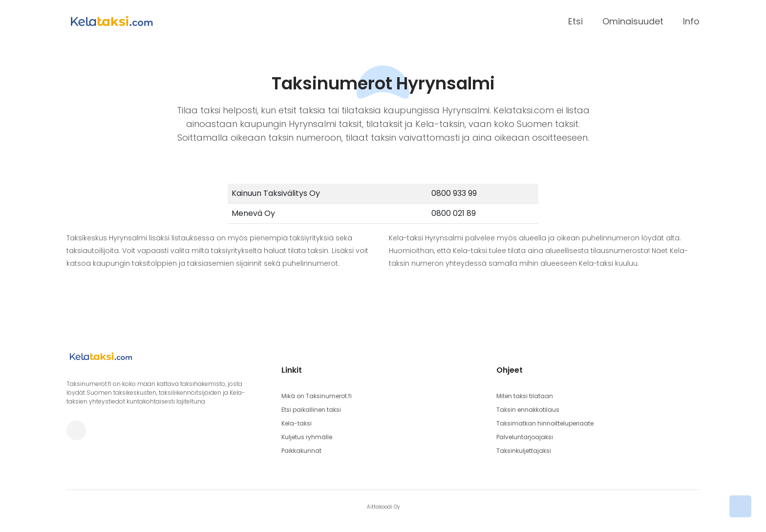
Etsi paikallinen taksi (311, 410)
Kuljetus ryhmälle (307, 437)
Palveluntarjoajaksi (525, 437)
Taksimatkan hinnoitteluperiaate (545, 423)
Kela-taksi (297, 423)
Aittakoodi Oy (383, 507)
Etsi (575, 21)
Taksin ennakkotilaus (528, 410)
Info (691, 21)
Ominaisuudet (633, 21)
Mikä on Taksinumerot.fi (317, 396)
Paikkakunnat (301, 451)
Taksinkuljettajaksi (524, 451)
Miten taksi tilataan (525, 396)
